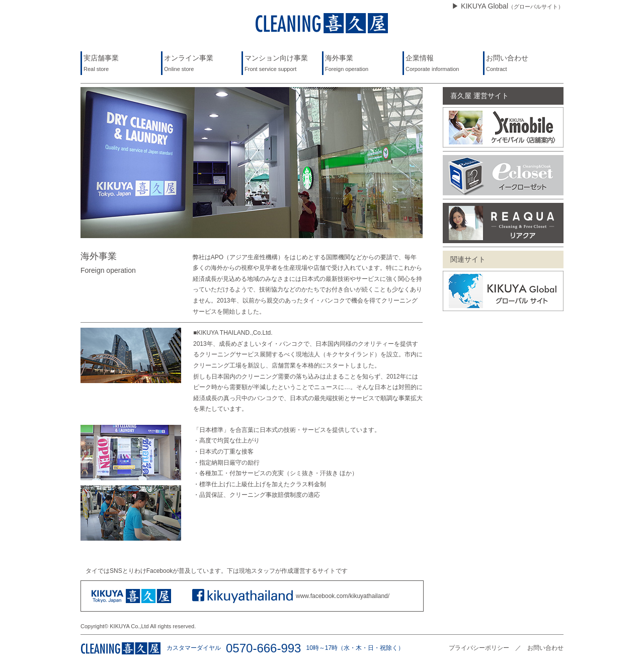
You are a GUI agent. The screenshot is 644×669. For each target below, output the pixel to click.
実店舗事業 (122, 64)
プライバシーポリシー (479, 648)
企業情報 (444, 64)
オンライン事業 (202, 64)
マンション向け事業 (283, 64)
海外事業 (363, 64)
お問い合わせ (524, 64)
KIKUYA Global (512, 6)
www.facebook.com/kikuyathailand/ (343, 596)
